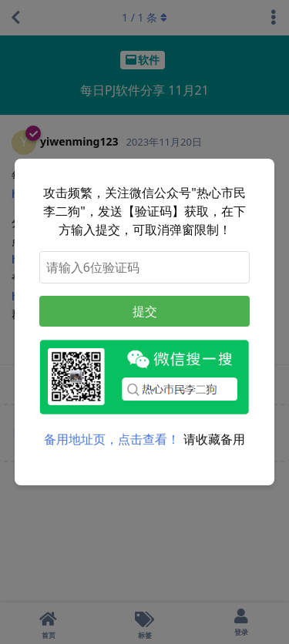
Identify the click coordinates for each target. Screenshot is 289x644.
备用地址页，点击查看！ (112, 439)
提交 (145, 311)
